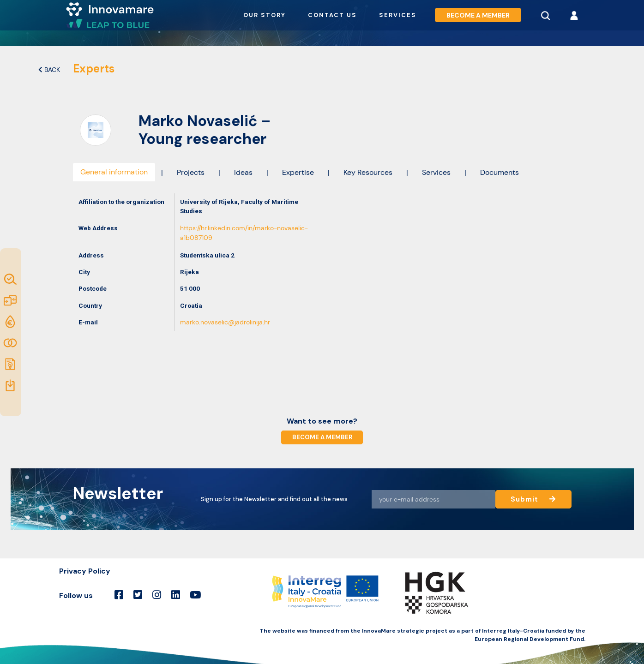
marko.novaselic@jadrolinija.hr (225, 322)
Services (398, 15)
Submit (533, 499)
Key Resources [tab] (368, 172)
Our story (265, 15)
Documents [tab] (500, 172)
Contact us (332, 15)
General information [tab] (114, 172)
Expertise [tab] (298, 172)
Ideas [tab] (243, 172)
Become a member (478, 15)
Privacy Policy (85, 571)
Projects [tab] (191, 172)
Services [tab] (436, 172)
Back (49, 70)
